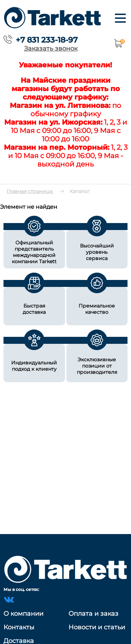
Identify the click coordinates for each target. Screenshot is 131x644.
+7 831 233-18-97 (47, 40)
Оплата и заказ (93, 614)
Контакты (19, 627)
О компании (23, 614)
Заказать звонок (51, 48)
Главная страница (30, 191)
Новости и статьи (97, 627)
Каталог (80, 191)
